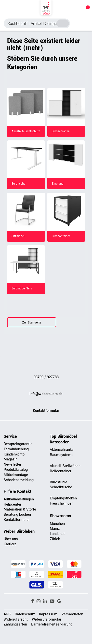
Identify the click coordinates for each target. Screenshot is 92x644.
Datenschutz (25, 614)
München (57, 524)
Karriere (10, 544)
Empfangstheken (63, 498)
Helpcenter (13, 504)
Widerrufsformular (47, 619)
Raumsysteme (62, 455)
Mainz (55, 529)
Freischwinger (61, 503)
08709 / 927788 (46, 377)
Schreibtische (61, 487)
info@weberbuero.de (46, 394)
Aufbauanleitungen (19, 499)
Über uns (11, 539)
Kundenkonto (14, 454)
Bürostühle (59, 482)
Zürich (55, 539)
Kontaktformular (46, 411)
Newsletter (13, 464)
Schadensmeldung (19, 480)
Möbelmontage (16, 475)
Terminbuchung (16, 449)
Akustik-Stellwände (65, 466)
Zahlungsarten (15, 624)
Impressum (48, 614)
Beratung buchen (17, 515)
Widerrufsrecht (16, 619)
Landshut (57, 534)
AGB (7, 614)
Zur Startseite (32, 322)
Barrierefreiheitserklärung (52, 624)
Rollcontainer (61, 471)
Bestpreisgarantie (18, 444)
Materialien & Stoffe (20, 509)
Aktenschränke (62, 450)
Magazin (11, 459)
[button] (33, 601)
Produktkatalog (16, 470)
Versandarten (72, 614)
